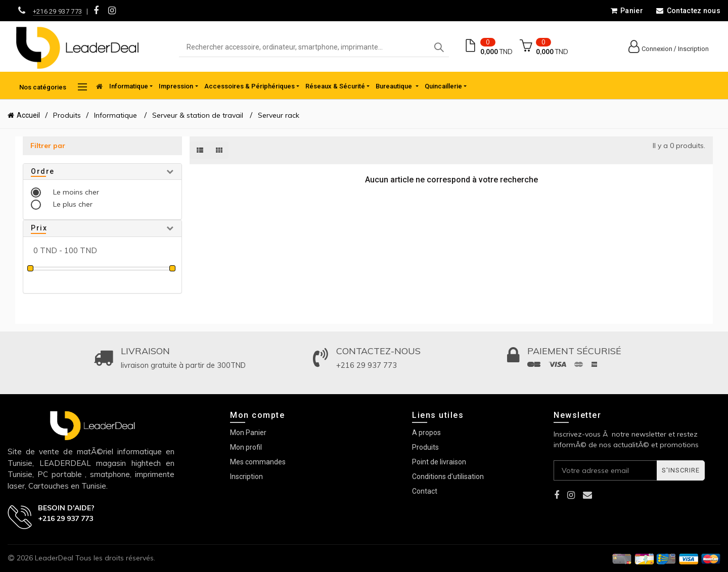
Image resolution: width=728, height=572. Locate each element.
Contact (425, 491)
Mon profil (246, 447)
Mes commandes (258, 462)
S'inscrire (681, 470)
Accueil (28, 115)
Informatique (117, 115)
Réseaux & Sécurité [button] (335, 86)
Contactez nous (688, 11)
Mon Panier (248, 433)
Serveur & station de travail (198, 115)
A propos (426, 433)
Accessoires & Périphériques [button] (249, 86)
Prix (39, 228)
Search (439, 47)
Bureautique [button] (395, 86)
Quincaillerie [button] (443, 86)
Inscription (693, 49)
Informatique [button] (129, 86)
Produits (67, 115)
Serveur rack (279, 115)
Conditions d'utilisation (448, 476)
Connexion (657, 49)
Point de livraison (439, 462)
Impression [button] (176, 86)
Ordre (43, 171)
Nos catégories (53, 87)
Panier (627, 11)
